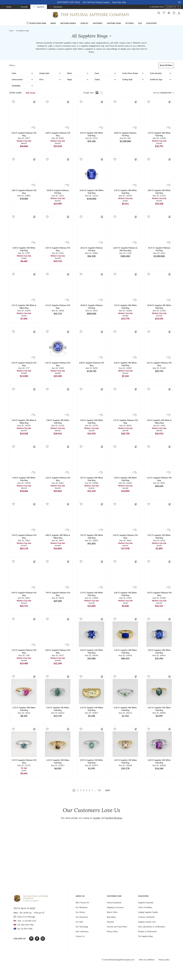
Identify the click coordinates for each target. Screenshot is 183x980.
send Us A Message (26, 917)
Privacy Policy (112, 931)
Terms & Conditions (147, 960)
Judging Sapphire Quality (148, 912)
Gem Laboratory (82, 931)
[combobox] (167, 93)
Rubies (9, 7)
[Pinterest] (31, 939)
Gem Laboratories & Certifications (152, 927)
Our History (80, 912)
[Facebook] (37, 939)
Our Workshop (82, 907)
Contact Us (80, 936)
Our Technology (82, 927)
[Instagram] (43, 939)
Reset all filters (166, 65)
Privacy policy (164, 960)
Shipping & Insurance (115, 907)
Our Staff (79, 922)
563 (99, 790)
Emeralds (24, 7)
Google (97, 818)
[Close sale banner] (179, 2)
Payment (110, 922)
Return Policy (112, 912)
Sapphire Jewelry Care (147, 922)
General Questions (114, 903)
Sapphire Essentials (146, 903)
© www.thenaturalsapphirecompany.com (118, 960)
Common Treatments (146, 917)
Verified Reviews (114, 818)
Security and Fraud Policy (117, 927)
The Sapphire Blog (145, 936)
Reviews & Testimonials (147, 931)
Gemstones (58, 7)
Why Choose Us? (82, 903)
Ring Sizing (111, 917)
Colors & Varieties (145, 907)
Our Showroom (82, 917)
